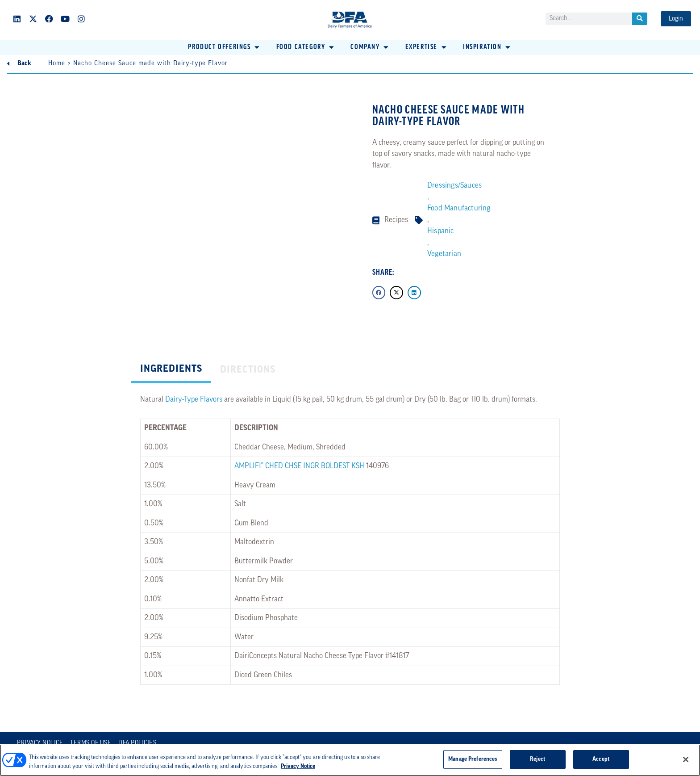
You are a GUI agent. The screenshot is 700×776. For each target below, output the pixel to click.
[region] (350, 760)
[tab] (171, 370)
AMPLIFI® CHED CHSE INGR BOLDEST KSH (299, 466)
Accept (601, 759)
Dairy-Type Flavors (194, 400)
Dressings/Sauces (454, 186)
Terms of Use (91, 743)
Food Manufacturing (459, 208)
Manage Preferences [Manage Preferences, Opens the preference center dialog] (473, 759)
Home (57, 64)
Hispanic (441, 231)
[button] (224, 47)
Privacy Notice (40, 743)
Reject (537, 759)
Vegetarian (444, 254)
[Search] (640, 19)
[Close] (686, 759)
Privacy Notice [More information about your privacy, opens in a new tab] (298, 766)
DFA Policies (137, 743)
